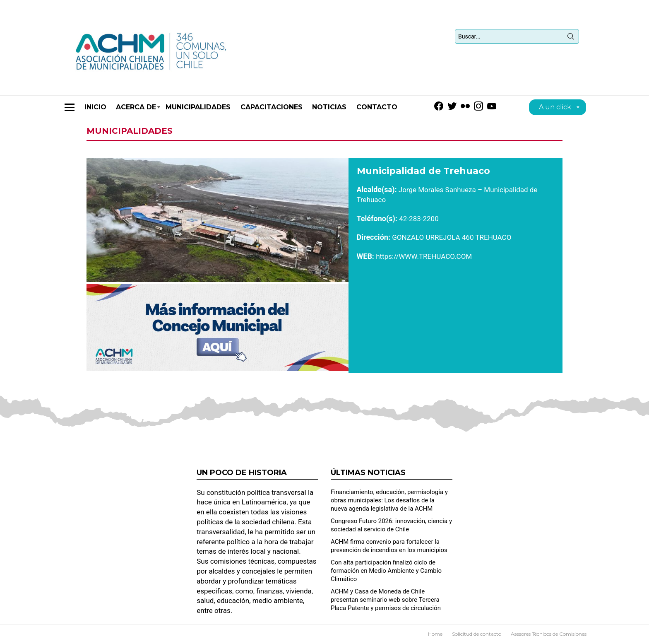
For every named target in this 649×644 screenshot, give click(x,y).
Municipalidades (198, 107)
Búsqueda (571, 38)
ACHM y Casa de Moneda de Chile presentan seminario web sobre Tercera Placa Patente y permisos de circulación (386, 600)
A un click (555, 108)
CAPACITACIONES (272, 107)
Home (435, 634)
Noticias (329, 107)
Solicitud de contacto (477, 634)
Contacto (377, 107)
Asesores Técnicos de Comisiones (549, 634)
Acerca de (136, 111)
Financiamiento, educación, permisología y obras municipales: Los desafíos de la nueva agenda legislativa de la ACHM (389, 500)
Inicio (95, 107)
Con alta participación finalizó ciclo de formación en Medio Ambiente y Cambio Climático (386, 571)
